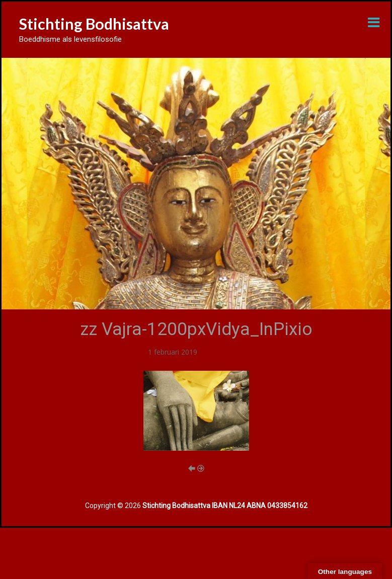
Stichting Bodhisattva (94, 24)
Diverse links (219, 352)
